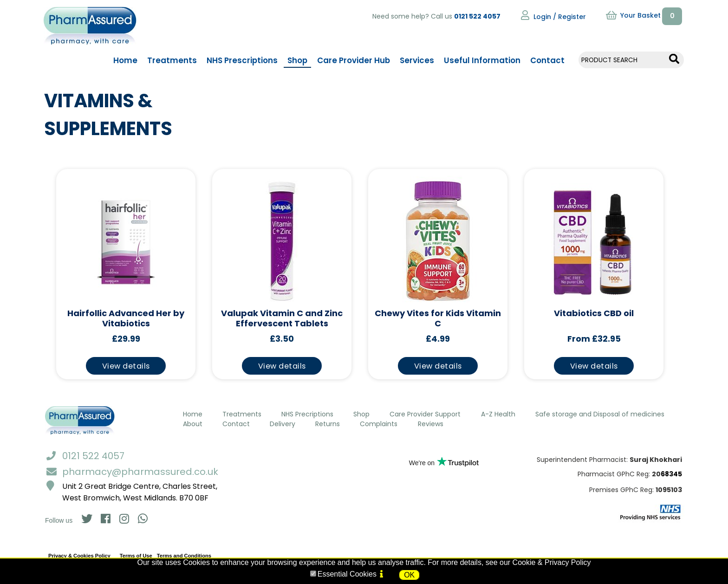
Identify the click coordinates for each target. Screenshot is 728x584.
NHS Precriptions (307, 414)
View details (126, 366)
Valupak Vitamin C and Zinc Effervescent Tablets (282, 319)
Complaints (379, 424)
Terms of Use (136, 556)
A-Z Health (498, 414)
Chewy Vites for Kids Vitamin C (438, 319)
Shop (361, 414)
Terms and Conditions (184, 556)
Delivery (283, 424)
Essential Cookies (347, 574)
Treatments (242, 414)
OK (409, 575)
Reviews (431, 424)
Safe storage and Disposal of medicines (600, 414)
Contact (236, 424)
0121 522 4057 (477, 16)
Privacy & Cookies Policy (79, 556)
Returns (328, 424)
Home (193, 414)
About (193, 424)
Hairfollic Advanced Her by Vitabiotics (126, 319)
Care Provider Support (425, 414)
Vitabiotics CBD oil (594, 314)
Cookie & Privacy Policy (552, 562)
